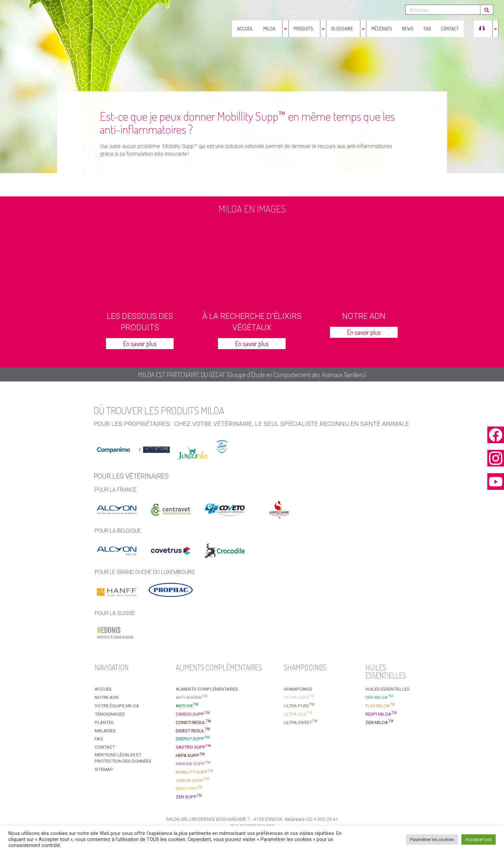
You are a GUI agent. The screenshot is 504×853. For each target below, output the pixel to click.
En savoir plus (140, 343)
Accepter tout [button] (478, 839)
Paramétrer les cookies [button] (432, 839)
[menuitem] (482, 29)
